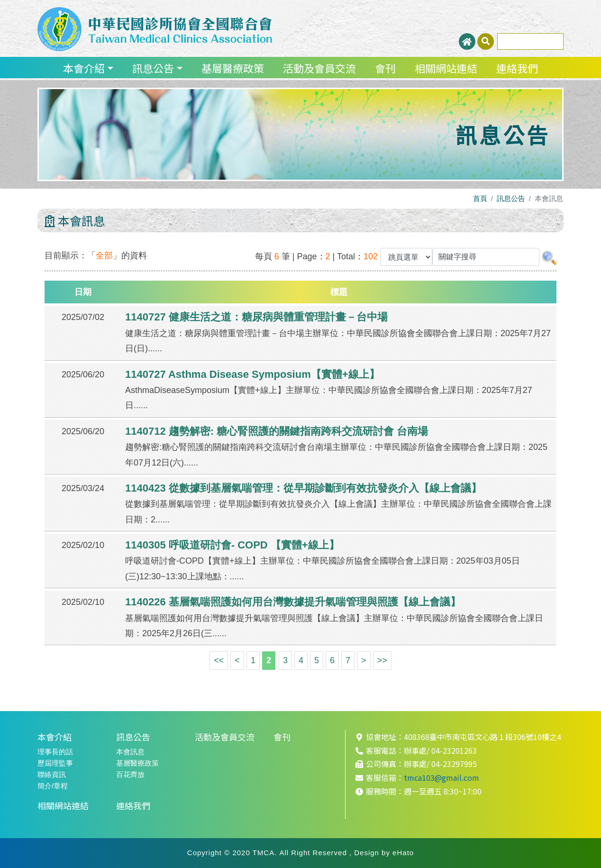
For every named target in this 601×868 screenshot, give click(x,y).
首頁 (480, 198)
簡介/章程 (53, 786)
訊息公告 (153, 68)
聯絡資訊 (52, 774)
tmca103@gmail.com (442, 777)
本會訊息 (130, 752)
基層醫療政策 (233, 68)
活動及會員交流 (319, 68)
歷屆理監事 (55, 763)
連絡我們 (517, 68)
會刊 (385, 68)
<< (219, 660)
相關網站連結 (446, 68)
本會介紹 (84, 68)
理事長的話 (55, 752)
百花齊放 (130, 774)
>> (382, 660)
